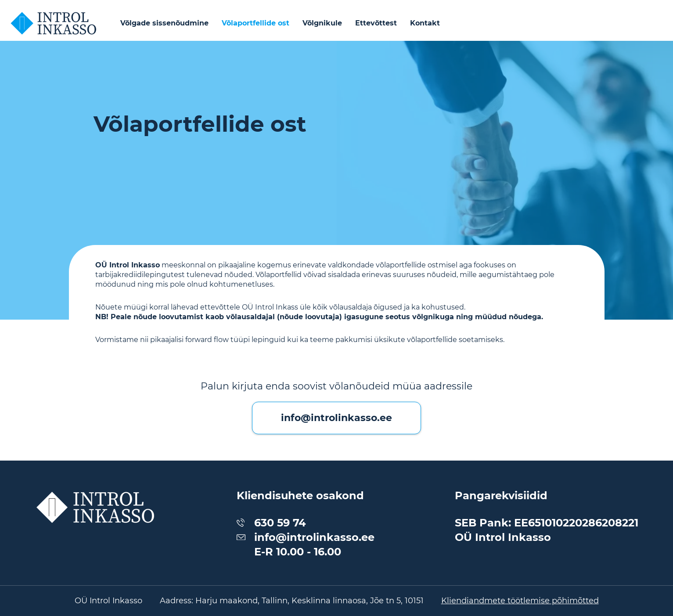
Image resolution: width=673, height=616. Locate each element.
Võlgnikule (322, 23)
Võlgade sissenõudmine (164, 23)
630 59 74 (280, 523)
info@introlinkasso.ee (336, 418)
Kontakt (425, 23)
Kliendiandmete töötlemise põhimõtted (520, 601)
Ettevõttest (376, 23)
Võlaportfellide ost (256, 23)
